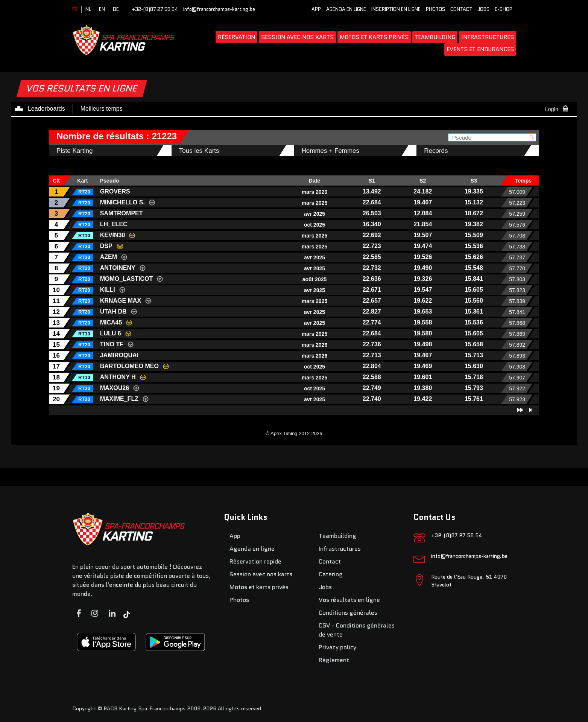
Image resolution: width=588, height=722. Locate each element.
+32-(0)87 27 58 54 (155, 9)
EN (102, 9)
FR (75, 9)
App (316, 9)
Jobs (483, 9)
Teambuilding (435, 37)
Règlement (334, 660)
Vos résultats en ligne (349, 600)
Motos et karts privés (374, 37)
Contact (461, 9)
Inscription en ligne (396, 9)
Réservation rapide (255, 561)
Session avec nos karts (297, 37)
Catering (331, 574)
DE (116, 9)
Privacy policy (337, 647)
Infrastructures (488, 37)
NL (88, 9)
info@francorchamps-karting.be (219, 9)
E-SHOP (504, 9)
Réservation (236, 37)
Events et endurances (480, 49)
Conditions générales (348, 613)
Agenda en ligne (346, 9)
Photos (435, 9)
